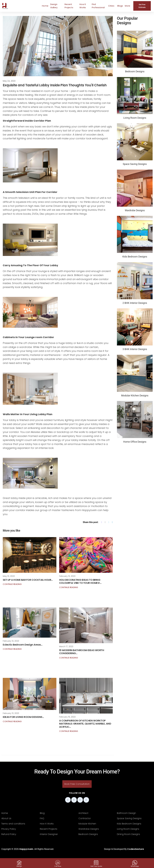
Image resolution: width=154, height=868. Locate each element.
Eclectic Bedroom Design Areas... (23, 645)
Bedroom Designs (88, 834)
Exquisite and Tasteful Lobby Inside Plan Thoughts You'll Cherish (55, 85)
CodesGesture (136, 849)
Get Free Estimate (142, 6)
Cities (111, 6)
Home (45, 6)
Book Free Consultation (77, 784)
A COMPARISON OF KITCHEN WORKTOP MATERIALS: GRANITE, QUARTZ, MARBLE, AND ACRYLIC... (85, 724)
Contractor (85, 818)
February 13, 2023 (67, 576)
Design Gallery (54, 6)
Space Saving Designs (129, 818)
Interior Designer (49, 834)
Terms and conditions (13, 824)
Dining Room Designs (128, 834)
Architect (83, 813)
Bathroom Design (126, 813)
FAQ (42, 818)
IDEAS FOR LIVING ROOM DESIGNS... (23, 717)
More (127, 6)
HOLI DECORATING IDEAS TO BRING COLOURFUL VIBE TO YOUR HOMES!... (80, 581)
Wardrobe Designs (89, 829)
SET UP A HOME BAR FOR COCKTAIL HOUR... (28, 580)
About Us (6, 818)
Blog (42, 813)
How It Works (83, 6)
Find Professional (98, 6)
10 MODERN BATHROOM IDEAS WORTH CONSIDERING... (82, 652)
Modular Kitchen (87, 824)
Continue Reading (12, 584)
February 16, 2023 (67, 717)
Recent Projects (69, 6)
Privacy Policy (9, 829)
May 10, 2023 (9, 576)
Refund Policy (9, 834)
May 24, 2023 (9, 81)
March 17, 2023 (66, 646)
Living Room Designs (128, 829)
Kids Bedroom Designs (129, 824)
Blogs (120, 6)
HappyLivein (26, 849)
